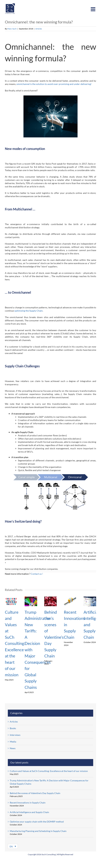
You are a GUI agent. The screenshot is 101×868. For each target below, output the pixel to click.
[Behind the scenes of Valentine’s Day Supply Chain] (51, 598)
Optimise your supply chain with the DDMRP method (37, 822)
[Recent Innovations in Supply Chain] (70, 598)
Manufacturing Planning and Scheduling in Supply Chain (38, 831)
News (13, 748)
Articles (39, 29)
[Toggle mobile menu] (93, 9)
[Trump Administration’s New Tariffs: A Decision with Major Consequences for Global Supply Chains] (31, 598)
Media (13, 742)
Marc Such (12, 29)
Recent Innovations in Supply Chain (28, 803)
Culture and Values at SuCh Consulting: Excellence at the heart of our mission (15, 643)
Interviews (15, 735)
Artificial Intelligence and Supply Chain (29, 812)
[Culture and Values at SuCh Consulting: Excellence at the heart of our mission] (11, 598)
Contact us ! (37, 574)
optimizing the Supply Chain (29, 311)
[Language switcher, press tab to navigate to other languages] (13, 846)
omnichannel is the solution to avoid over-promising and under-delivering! (54, 84)
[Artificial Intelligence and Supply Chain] (90, 598)
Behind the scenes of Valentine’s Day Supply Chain (35, 793)
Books (13, 728)
